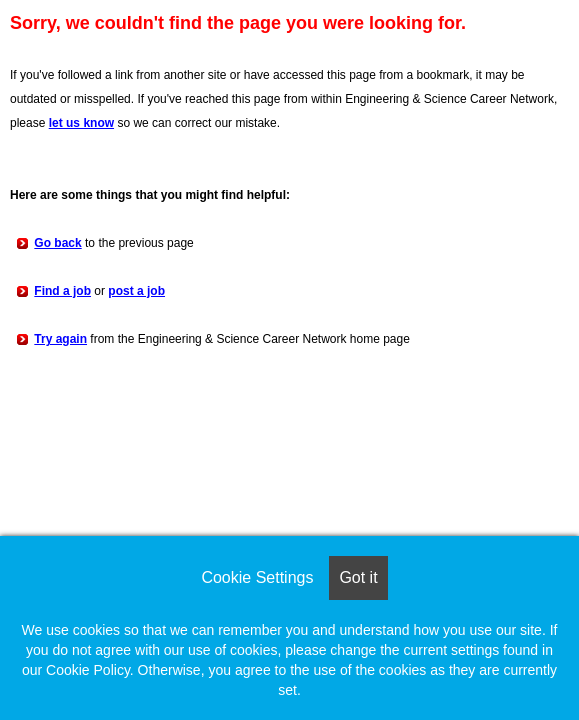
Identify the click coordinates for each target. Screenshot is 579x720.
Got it (358, 577)
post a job (136, 291)
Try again (60, 339)
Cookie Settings (257, 577)
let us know (81, 123)
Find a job (62, 291)
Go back (57, 243)
